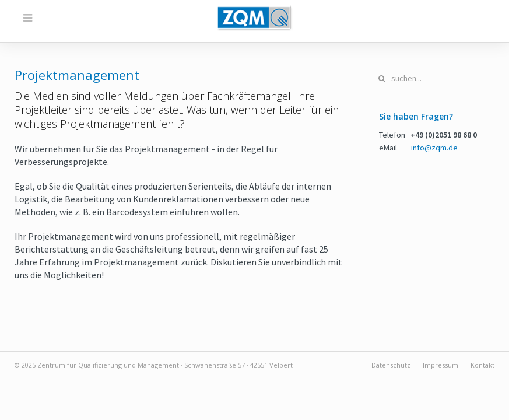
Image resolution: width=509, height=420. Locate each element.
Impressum (440, 365)
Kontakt (482, 365)
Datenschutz (391, 365)
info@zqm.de (434, 148)
